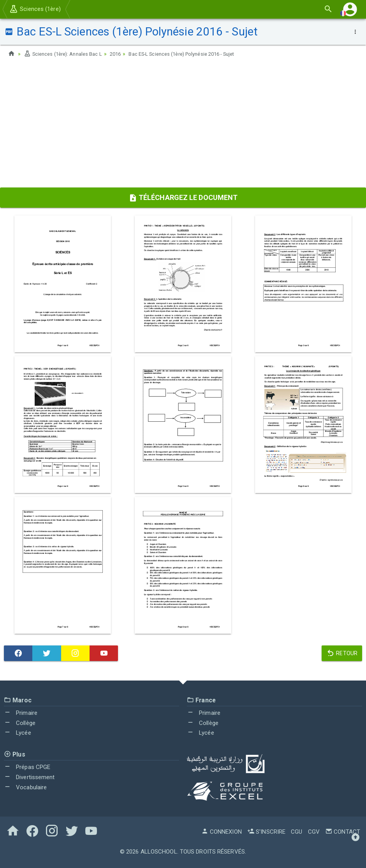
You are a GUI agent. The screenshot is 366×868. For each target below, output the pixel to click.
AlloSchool (159, 852)
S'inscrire (266, 832)
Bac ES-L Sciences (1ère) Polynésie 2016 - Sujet (197, 54)
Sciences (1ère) (35, 9)
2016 (123, 54)
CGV (314, 832)
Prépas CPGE (27, 767)
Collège (20, 723)
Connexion (222, 832)
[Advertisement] (183, 125)
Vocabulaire (25, 787)
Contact (343, 832)
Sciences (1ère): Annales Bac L (66, 54)
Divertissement (29, 777)
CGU (296, 832)
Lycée (18, 733)
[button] (350, 9)
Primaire (21, 713)
